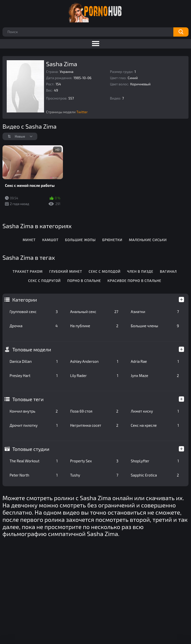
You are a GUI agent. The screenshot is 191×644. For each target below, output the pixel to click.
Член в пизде (140, 271)
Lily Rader (94, 376)
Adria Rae (155, 361)
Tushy (94, 475)
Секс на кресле (155, 425)
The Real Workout (34, 461)
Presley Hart (34, 376)
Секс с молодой (105, 271)
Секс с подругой (44, 281)
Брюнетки (112, 240)
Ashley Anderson (94, 361)
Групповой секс (34, 312)
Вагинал (168, 271)
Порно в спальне (84, 281)
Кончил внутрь (34, 411)
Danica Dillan (34, 361)
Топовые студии (31, 449)
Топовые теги (28, 399)
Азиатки (155, 312)
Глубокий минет (66, 271)
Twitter (82, 112)
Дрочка (34, 326)
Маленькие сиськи (148, 240)
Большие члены (155, 326)
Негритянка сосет (94, 425)
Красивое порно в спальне (134, 281)
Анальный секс (94, 312)
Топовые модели (32, 349)
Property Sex (94, 461)
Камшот (50, 240)
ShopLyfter (155, 461)
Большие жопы (80, 240)
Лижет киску (155, 411)
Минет (29, 240)
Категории (24, 300)
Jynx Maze (155, 376)
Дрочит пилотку (34, 425)
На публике (94, 326)
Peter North (34, 475)
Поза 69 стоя (94, 411)
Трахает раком (28, 271)
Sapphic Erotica (155, 475)
